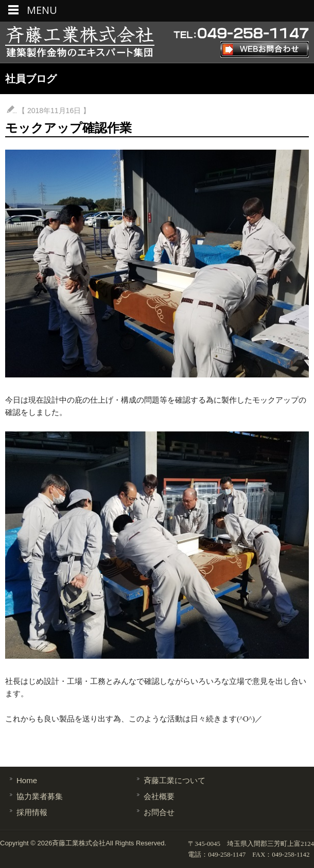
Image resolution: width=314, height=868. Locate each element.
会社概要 (159, 796)
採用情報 (32, 812)
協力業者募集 (40, 796)
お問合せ (159, 812)
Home (27, 780)
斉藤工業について (175, 780)
